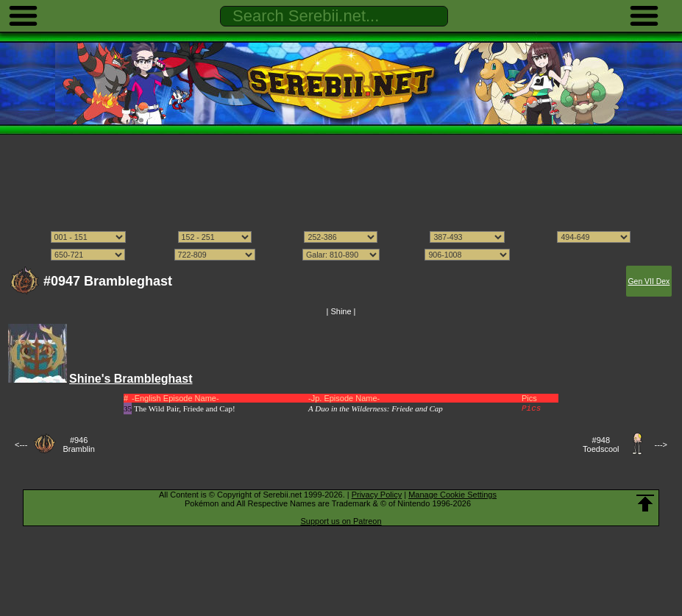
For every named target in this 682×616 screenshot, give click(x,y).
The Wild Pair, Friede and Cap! (185, 408)
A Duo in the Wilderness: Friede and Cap (376, 408)
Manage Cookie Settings (452, 495)
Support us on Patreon (341, 521)
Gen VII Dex (649, 282)
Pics (531, 408)
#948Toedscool (601, 445)
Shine (341, 311)
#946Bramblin (78, 445)
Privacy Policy (377, 495)
